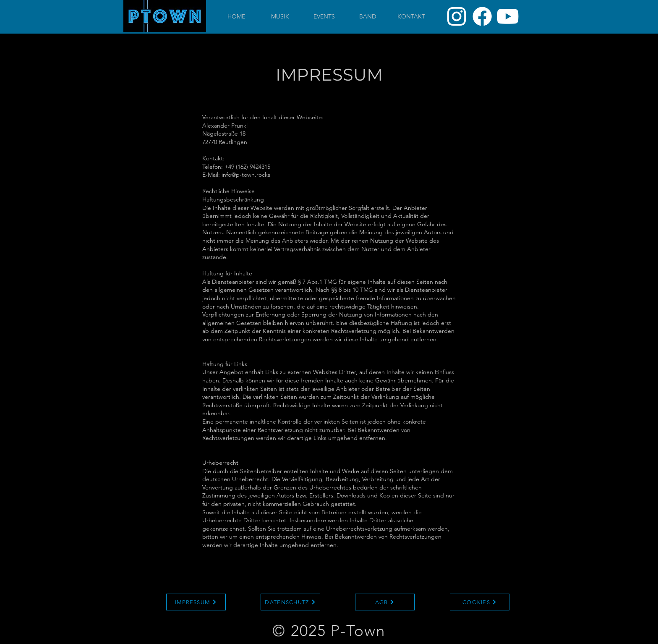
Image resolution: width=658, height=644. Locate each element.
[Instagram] (457, 16)
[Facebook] (482, 16)
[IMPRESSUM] (196, 602)
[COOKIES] (480, 602)
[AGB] (385, 602)
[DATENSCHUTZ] (290, 602)
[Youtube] (508, 16)
